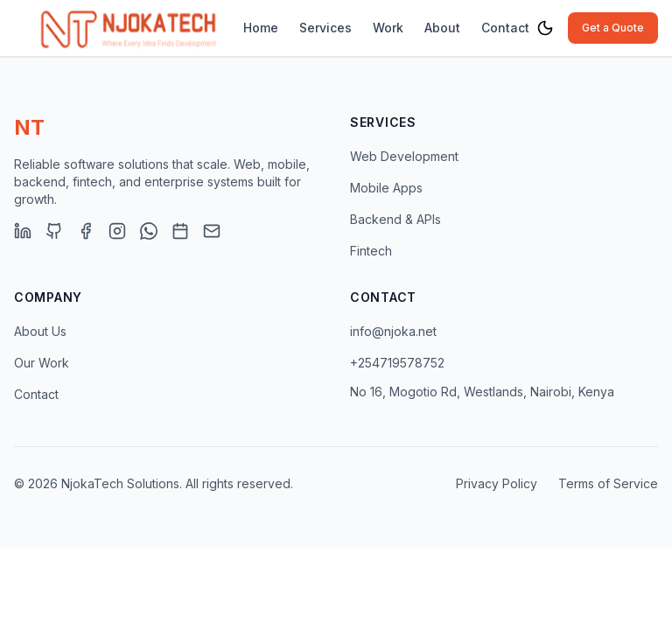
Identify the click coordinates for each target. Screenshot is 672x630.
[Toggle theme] (545, 28)
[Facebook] (86, 231)
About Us (40, 331)
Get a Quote (613, 28)
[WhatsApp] (149, 231)
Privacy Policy (497, 483)
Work (388, 28)
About (442, 28)
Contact (505, 28)
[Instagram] (117, 231)
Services (325, 28)
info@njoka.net (393, 331)
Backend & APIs (395, 219)
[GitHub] (54, 231)
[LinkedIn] (23, 231)
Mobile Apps (386, 188)
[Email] (212, 231)
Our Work (42, 363)
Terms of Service (608, 483)
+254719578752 (397, 363)
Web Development (404, 156)
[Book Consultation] (180, 231)
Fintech (371, 251)
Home (261, 28)
